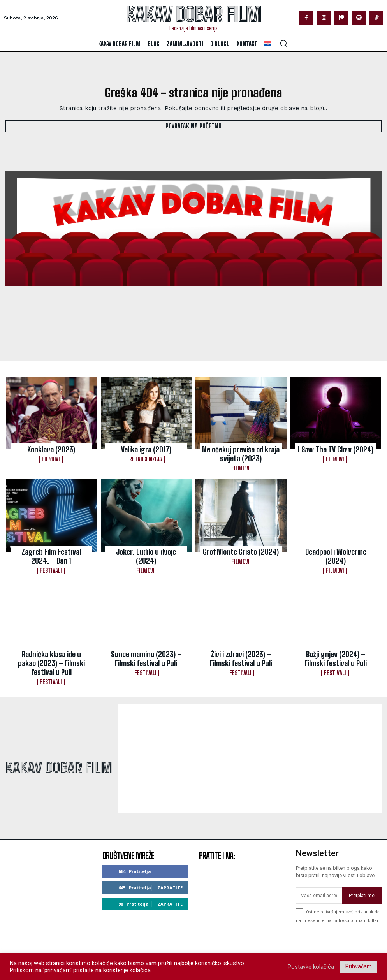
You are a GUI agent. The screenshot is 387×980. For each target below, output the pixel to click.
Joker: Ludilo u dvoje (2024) (146, 547)
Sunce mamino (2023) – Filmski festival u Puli (146, 648)
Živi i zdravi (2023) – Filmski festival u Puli (241, 648)
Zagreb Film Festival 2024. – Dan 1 (51, 550)
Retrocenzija (146, 457)
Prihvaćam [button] (359, 966)
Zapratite (170, 865)
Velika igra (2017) (146, 449)
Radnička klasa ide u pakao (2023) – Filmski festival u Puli (51, 648)
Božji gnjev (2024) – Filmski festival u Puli (336, 648)
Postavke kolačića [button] (311, 967)
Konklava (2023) (51, 449)
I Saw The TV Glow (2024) (336, 449)
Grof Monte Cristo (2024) (241, 547)
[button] (283, 43)
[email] (319, 873)
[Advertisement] (250, 737)
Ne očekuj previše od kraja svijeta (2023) (241, 452)
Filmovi (51, 457)
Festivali (51, 562)
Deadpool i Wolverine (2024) (336, 547)
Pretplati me (362, 873)
